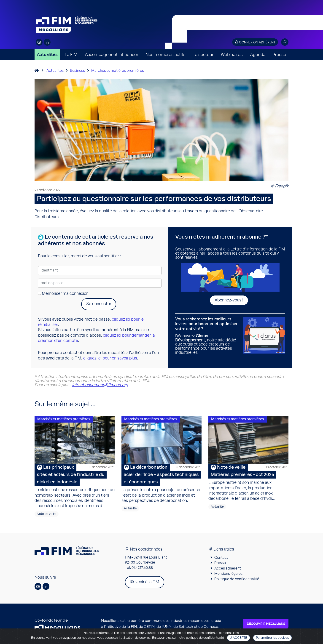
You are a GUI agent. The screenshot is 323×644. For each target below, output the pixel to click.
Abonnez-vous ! (229, 300)
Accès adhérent (228, 568)
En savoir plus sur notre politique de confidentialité (188, 638)
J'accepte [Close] (238, 638)
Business (77, 71)
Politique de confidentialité (237, 579)
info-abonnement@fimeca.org (100, 385)
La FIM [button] (71, 55)
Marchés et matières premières (118, 71)
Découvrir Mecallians (266, 624)
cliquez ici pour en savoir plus (110, 358)
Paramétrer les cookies (272, 638)
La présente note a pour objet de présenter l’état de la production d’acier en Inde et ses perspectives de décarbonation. (161, 483)
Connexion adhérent (255, 42)
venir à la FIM (145, 582)
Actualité (130, 508)
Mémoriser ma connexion (63, 294)
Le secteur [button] (203, 55)
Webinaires (232, 55)
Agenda (258, 55)
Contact (221, 558)
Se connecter (99, 304)
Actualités (47, 55)
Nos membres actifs (166, 55)
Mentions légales (228, 574)
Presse (279, 55)
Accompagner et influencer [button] (112, 55)
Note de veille (47, 514)
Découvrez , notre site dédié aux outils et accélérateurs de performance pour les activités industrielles (207, 336)
